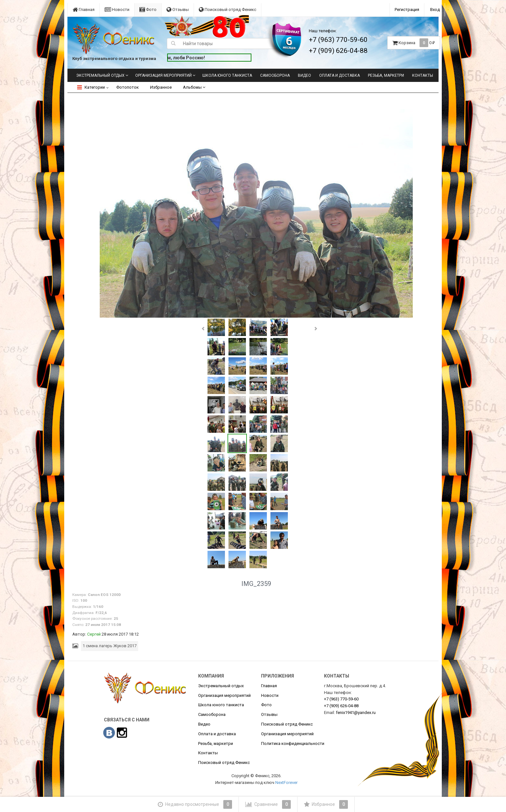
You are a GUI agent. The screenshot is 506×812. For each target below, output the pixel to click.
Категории (91, 87)
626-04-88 (341, 706)
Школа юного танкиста (227, 75)
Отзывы (178, 10)
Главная (84, 10)
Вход (435, 10)
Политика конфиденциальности (293, 743)
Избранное (161, 87)
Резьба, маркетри (386, 75)
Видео (304, 75)
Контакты (423, 75)
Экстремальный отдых (100, 75)
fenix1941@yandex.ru (356, 713)
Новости (117, 10)
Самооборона (275, 75)
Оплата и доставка (339, 75)
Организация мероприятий (163, 75)
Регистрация (407, 10)
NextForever (286, 782)
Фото (148, 10)
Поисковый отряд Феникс (228, 10)
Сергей (94, 634)
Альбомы (194, 87)
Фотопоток (127, 87)
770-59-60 (341, 699)
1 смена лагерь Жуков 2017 (110, 646)
